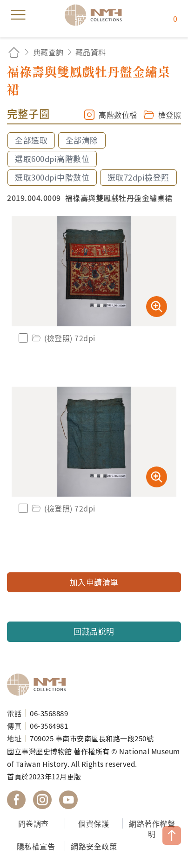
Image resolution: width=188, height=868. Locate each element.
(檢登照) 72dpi (63, 338)
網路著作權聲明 (152, 829)
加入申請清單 (94, 582)
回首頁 (14, 52)
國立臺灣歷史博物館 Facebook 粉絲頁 (16, 800)
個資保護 (94, 823)
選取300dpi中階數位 (52, 177)
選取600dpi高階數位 (52, 159)
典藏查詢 (48, 52)
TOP (172, 836)
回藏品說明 (94, 631)
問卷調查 (34, 823)
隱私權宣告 (36, 846)
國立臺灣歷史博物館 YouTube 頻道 (68, 800)
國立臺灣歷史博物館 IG (42, 800)
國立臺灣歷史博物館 (40, 685)
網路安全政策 (94, 846)
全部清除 (82, 140)
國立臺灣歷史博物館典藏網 (96, 15)
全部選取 (31, 140)
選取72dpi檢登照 (138, 177)
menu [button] (18, 15)
